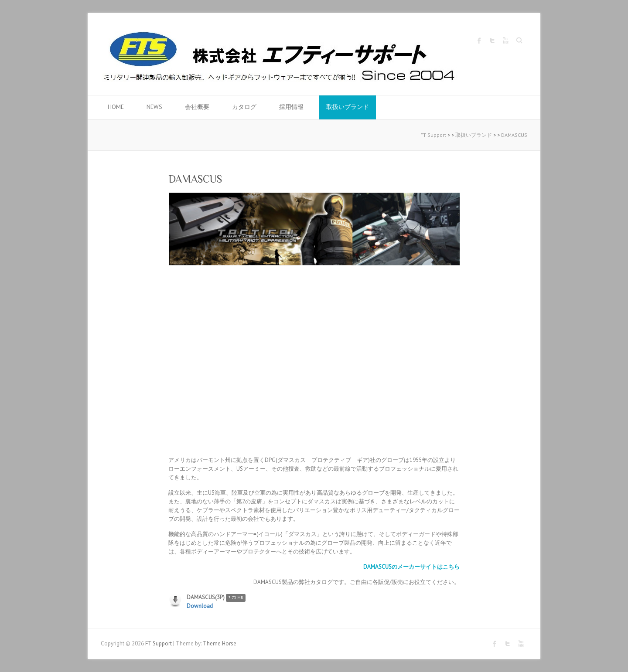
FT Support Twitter (492, 41)
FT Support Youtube (505, 41)
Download (200, 606)
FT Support (433, 135)
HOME (116, 107)
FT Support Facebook (479, 41)
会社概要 (197, 107)
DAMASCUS (514, 135)
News (154, 107)
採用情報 (291, 107)
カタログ (244, 107)
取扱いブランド (348, 107)
